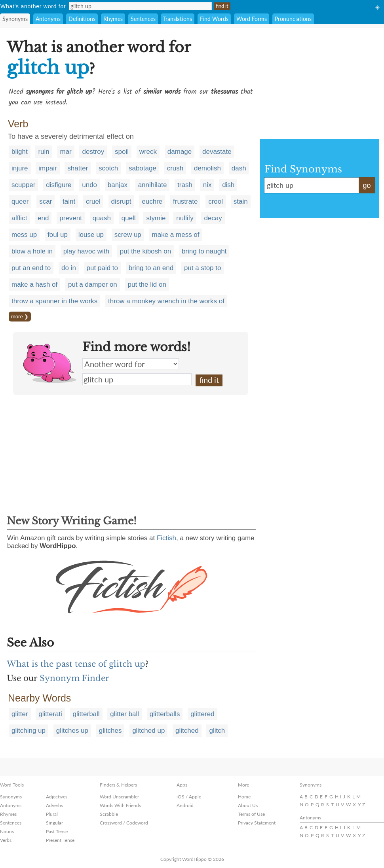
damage (180, 152)
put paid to (102, 268)
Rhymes (113, 19)
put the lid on (147, 285)
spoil (122, 152)
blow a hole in (32, 251)
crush (175, 168)
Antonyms (48, 19)
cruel (93, 201)
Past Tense (57, 831)
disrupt (121, 201)
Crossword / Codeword (124, 823)
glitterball (86, 714)
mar (66, 152)
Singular (54, 823)
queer (20, 201)
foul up (58, 235)
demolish (207, 168)
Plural (52, 814)
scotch (108, 168)
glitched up (148, 731)
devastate (217, 152)
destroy (93, 152)
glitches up (72, 731)
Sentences (143, 19)
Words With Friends (120, 805)
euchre (152, 201)
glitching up (29, 731)
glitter (20, 714)
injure (20, 168)
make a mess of (176, 235)
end (43, 218)
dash (239, 168)
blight (20, 152)
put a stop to (203, 268)
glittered (202, 714)
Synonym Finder (74, 678)
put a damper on (93, 285)
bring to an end (151, 268)
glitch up (137, 379)
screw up (128, 235)
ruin (44, 152)
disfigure (59, 185)
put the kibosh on (145, 251)
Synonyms (15, 19)
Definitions (82, 19)
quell (129, 218)
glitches (110, 731)
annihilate (153, 185)
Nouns (7, 831)
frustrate (185, 201)
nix (207, 185)
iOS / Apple (189, 797)
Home (244, 797)
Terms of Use (251, 814)
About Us (248, 805)
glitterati (50, 714)
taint (69, 201)
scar (46, 201)
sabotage (143, 168)
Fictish (166, 538)
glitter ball (125, 714)
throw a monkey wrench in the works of (166, 301)
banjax (118, 185)
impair (48, 168)
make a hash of (34, 285)
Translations (178, 19)
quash (102, 218)
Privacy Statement (257, 823)
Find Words (214, 19)
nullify (185, 218)
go (367, 185)
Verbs (6, 840)
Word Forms (252, 19)
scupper (23, 185)
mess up (24, 235)
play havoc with (86, 251)
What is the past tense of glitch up (76, 664)
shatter (78, 168)
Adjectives (57, 797)
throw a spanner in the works (54, 301)
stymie (156, 218)
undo (89, 185)
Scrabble (109, 814)
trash (185, 185)
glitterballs (165, 714)
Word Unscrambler (119, 797)
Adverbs (54, 805)
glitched (187, 731)
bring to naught (204, 251)
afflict (19, 218)
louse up (91, 235)
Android (185, 805)
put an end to (31, 268)
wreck (148, 152)
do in (69, 268)
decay (213, 218)
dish (228, 185)
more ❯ (20, 317)
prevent (71, 218)
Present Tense (60, 840)
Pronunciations (293, 19)
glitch (217, 731)
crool (216, 201)
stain (241, 201)
